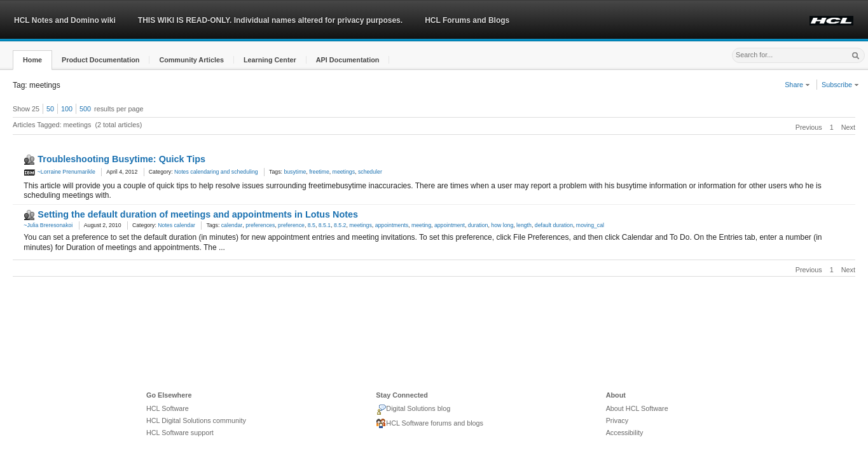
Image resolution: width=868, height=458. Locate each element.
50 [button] (50, 109)
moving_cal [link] (590, 225)
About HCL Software (637, 408)
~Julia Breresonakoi (48, 225)
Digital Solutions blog (413, 410)
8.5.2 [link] (340, 225)
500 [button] (85, 109)
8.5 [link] (312, 225)
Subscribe (840, 85)
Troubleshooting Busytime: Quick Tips (121, 159)
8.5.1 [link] (325, 225)
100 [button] (67, 109)
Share (797, 85)
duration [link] (478, 225)
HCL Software (168, 408)
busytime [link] (295, 172)
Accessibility (625, 433)
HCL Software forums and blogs (430, 424)
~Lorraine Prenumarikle (59, 172)
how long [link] (502, 225)
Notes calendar (176, 225)
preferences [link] (260, 225)
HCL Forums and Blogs (467, 20)
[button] (32, 60)
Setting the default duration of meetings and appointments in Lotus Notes (198, 214)
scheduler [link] (370, 172)
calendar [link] (232, 225)
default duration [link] (554, 225)
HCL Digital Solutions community (196, 420)
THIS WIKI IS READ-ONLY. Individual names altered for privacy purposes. (270, 20)
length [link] (524, 225)
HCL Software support (180, 433)
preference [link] (291, 225)
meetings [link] (344, 172)
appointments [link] (392, 225)
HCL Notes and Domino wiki (65, 20)
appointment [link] (450, 225)
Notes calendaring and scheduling (216, 172)
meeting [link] (421, 225)
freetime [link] (319, 172)
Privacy (617, 420)
